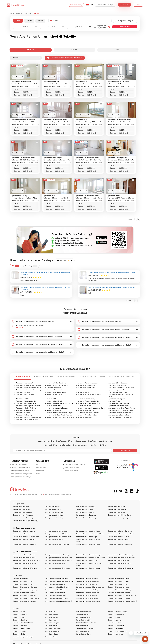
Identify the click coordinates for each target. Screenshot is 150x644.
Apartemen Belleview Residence (26, 408)
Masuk (138, 5)
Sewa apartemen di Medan (117, 512)
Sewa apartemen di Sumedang (23, 518)
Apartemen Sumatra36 (54, 406)
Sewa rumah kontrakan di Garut (55, 593)
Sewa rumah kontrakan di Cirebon (24, 593)
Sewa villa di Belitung (51, 617)
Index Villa (93, 445)
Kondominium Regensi (54, 388)
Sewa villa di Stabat (19, 634)
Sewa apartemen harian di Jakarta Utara (58, 534)
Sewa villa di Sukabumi (52, 634)
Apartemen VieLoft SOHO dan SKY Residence (61, 417)
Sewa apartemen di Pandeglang (23, 515)
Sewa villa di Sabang (19, 631)
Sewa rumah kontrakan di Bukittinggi (120, 590)
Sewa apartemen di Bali (18, 465)
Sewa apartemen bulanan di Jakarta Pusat (58, 561)
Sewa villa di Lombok (115, 623)
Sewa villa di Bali (50, 612)
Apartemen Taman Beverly (86, 399)
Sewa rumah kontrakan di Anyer (86, 584)
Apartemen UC (51, 399)
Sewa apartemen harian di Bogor (87, 537)
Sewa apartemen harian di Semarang (88, 544)
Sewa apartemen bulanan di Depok (119, 561)
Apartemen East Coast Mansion (119, 406)
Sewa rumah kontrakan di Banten (119, 587)
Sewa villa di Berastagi (83, 617)
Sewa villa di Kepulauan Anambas (24, 623)
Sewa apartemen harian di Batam (119, 540)
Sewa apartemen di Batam (117, 507)
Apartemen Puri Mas (23, 399)
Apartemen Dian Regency (117, 399)
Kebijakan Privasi (37, 494)
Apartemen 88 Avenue (23, 413)
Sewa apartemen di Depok (85, 509)
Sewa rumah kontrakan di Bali (117, 584)
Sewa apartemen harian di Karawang (120, 544)
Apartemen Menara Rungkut (25, 395)
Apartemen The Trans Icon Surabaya (28, 420)
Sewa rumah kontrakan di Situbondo (25, 601)
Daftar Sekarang (125, 450)
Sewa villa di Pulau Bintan (53, 628)
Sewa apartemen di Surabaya (20, 477)
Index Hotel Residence (80, 445)
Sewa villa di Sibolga (83, 631)
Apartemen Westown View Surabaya (120, 417)
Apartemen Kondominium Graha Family (28, 390)
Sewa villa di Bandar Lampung (117, 612)
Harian (18, 21)
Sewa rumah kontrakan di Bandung (119, 579)
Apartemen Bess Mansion (86, 410)
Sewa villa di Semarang (52, 631)
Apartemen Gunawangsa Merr (26, 383)
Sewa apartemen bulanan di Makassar (25, 568)
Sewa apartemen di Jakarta (20, 471)
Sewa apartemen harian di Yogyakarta (57, 544)
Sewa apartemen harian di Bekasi (24, 534)
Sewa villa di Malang (51, 626)
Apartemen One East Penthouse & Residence (61, 403)
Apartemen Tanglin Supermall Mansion (28, 388)
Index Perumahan (65, 445)
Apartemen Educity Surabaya (118, 383)
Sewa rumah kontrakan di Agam (55, 584)
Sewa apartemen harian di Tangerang (120, 531)
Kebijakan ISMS (66, 494)
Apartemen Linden (84, 392)
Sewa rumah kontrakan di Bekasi (118, 581)
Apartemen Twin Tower (54, 395)
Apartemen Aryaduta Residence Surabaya (91, 408)
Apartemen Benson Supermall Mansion (121, 413)
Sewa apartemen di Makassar (54, 512)
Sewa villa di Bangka (51, 614)
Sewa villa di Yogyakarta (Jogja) (23, 637)
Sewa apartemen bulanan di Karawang (120, 568)
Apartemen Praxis (114, 401)
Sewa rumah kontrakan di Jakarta (87, 579)
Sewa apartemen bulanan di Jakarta (25, 555)
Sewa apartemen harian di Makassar (25, 544)
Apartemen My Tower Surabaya (119, 403)
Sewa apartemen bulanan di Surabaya (88, 555)
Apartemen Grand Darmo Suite (87, 415)
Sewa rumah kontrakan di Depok (23, 581)
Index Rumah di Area (50, 445)
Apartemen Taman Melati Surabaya (89, 401)
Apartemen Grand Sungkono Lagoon (89, 395)
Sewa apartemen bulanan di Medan (24, 563)
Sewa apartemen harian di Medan (24, 540)
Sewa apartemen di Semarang (86, 515)
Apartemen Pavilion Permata (118, 385)
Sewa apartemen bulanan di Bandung (57, 555)
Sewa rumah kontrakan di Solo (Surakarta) (58, 601)
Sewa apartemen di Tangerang (86, 518)
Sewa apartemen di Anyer (21, 507)
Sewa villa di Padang (83, 626)
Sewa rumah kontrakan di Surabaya (88, 581)
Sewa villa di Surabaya (83, 634)
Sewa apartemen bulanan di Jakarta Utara (58, 558)
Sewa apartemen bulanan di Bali (55, 563)
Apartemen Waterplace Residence (58, 385)
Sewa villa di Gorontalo (83, 620)
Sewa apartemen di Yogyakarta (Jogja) (25, 521)
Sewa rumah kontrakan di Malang (55, 596)
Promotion (40, 471)
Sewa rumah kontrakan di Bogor (23, 584)
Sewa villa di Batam (19, 617)
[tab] (42, 322)
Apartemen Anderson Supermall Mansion (29, 417)
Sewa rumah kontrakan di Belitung (87, 590)
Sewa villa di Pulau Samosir (85, 628)
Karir (38, 474)
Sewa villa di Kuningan (52, 623)
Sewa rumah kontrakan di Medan (87, 596)
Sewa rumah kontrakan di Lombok (119, 593)
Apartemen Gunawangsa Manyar (88, 383)
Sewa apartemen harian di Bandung (56, 531)
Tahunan (40, 21)
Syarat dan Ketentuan (52, 494)
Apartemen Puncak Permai (86, 385)
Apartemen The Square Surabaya (27, 401)
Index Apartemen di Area (64, 441)
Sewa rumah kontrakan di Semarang (120, 598)
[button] (42, 322)
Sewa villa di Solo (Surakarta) (117, 631)
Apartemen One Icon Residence (26, 403)
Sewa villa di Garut (50, 620)
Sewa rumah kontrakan (20, 579)
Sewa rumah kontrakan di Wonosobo (88, 601)
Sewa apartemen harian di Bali (54, 540)
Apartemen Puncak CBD (85, 406)
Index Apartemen (80, 441)
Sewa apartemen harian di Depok (119, 537)
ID (90, 5)
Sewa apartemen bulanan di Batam (119, 563)
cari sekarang (125, 27)
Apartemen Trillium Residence (56, 383)
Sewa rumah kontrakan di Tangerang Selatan (59, 581)
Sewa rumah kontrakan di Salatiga (87, 598)
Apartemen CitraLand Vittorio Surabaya (59, 415)
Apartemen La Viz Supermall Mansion (120, 415)
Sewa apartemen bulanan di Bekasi (24, 558)
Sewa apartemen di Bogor (53, 509)
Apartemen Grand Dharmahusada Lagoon (60, 413)
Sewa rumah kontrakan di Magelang (24, 596)
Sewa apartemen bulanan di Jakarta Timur (27, 561)
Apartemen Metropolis (23, 392)
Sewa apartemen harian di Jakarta (24, 531)
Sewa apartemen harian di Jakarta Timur (26, 537)
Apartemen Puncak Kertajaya (87, 388)
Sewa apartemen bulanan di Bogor (87, 561)
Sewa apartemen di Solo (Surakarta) (120, 515)
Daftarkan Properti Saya (105, 5)
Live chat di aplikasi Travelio (74, 465)
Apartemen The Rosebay (24, 415)
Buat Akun (124, 5)
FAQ (38, 465)
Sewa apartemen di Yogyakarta (21, 474)
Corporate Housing (76, 5)
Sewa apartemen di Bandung (20, 468)
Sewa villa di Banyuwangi (116, 614)
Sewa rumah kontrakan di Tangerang (56, 579)
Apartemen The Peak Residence (88, 390)
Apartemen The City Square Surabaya (121, 410)
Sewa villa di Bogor (114, 617)
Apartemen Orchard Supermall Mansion (29, 385)
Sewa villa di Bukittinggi (20, 620)
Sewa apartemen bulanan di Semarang (89, 568)
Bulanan (29, 21)
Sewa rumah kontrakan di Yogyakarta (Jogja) (122, 601)
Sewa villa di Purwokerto (116, 628)
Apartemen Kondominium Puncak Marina (122, 408)
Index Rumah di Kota (106, 441)
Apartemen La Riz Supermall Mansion (28, 406)
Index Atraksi (92, 441)
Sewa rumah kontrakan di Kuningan (88, 593)
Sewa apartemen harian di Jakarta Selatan (90, 534)
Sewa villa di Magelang (20, 626)
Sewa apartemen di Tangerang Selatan (120, 518)
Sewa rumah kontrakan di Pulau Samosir (26, 598)
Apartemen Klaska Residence (25, 410)
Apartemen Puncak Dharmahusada (89, 403)
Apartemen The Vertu (54, 410)
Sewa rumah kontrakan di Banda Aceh (57, 587)
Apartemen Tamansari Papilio (118, 392)
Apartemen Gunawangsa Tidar (57, 392)
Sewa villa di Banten (83, 614)
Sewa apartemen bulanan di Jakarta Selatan (90, 558)
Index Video (102, 445)
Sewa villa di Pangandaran (21, 628)
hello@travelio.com (71, 468)
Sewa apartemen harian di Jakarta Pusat (58, 537)
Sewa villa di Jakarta (114, 620)
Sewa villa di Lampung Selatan (86, 623)
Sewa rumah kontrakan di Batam (55, 590)
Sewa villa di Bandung (20, 614)
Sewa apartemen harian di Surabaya (88, 531)
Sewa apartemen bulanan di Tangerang (121, 555)
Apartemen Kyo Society (85, 417)
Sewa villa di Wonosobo (115, 634)
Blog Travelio (41, 468)
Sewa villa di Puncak (51, 637)
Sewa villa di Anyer (19, 612)
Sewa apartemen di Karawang (23, 512)
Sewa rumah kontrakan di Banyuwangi (25, 590)
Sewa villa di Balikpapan (84, 612)
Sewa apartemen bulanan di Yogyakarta (57, 568)
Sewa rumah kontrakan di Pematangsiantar (122, 596)
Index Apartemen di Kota (46, 441)
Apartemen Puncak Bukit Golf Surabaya (121, 388)
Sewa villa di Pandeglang (116, 626)
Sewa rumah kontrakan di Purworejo (56, 598)
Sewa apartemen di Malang (85, 512)
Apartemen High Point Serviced (118, 390)
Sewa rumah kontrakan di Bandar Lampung (90, 587)
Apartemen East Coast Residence (57, 390)
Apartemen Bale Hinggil (54, 401)
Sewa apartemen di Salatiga (54, 515)
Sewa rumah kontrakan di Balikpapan (25, 587)
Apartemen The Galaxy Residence (88, 413)
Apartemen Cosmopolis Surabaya (57, 408)
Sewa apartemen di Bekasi (21, 509)
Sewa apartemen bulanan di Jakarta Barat (121, 558)
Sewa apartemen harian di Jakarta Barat (121, 534)
